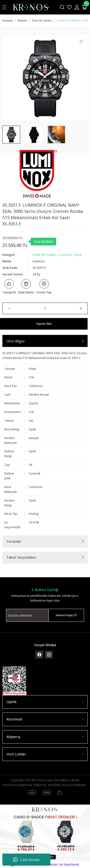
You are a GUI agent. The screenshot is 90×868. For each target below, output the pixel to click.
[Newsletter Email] (45, 615)
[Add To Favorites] (81, 41)
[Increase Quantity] (81, 308)
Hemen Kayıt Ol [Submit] (66, 615)
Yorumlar (14, 541)
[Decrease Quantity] (9, 308)
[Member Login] (77, 7)
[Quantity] (45, 308)
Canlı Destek (26, 860)
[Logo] (31, 7)
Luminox (66, 255)
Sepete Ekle (44, 324)
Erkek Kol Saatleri (45, 255)
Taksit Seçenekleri (21, 557)
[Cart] (84, 7)
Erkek (78, 255)
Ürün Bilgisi (15, 341)
